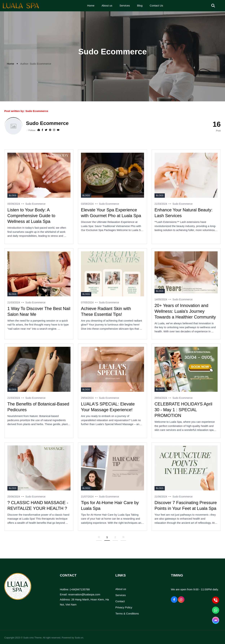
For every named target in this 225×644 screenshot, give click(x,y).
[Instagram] (54, 130)
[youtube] (58, 130)
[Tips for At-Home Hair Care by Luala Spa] (112, 468)
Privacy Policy (124, 607)
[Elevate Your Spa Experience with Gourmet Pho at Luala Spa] (112, 175)
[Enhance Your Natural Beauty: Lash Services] (186, 175)
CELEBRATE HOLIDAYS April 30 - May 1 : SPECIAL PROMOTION (183, 410)
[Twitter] (46, 130)
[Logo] (21, 6)
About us (121, 589)
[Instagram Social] (181, 600)
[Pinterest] (50, 130)
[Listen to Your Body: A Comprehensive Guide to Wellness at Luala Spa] (39, 175)
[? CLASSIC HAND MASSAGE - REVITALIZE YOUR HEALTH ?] (39, 468)
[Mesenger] (216, 620)
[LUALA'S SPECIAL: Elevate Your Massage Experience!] (112, 369)
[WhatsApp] (216, 610)
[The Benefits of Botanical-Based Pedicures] (39, 369)
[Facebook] (42, 130)
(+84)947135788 (80, 589)
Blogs (13, 196)
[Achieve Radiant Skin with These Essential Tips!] (112, 274)
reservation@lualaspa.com (84, 594)
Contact (120, 601)
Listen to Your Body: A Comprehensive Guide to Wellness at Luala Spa (31, 216)
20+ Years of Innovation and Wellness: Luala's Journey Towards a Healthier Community (185, 311)
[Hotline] (216, 600)
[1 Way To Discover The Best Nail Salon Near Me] (39, 274)
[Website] (39, 130)
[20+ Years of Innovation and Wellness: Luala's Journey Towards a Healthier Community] (186, 272)
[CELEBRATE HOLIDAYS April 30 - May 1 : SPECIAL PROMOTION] (186, 369)
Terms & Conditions (127, 613)
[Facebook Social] (174, 600)
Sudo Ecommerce (35, 204)
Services (121, 595)
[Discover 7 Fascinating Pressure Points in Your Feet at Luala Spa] (186, 468)
